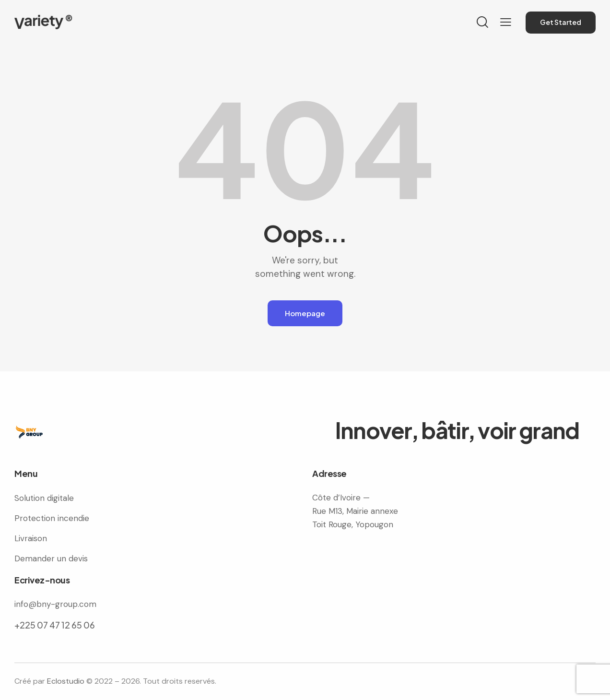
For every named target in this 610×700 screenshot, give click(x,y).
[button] (506, 22)
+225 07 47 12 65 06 (55, 625)
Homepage (305, 313)
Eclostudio (66, 681)
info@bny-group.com (55, 604)
